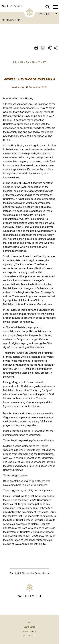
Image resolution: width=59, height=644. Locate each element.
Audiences (8, 20)
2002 (18, 20)
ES (27, 62)
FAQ (29, 623)
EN (21, 62)
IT (39, 62)
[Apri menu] (55, 7)
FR (33, 62)
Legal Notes (30, 627)
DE (15, 62)
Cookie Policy (30, 631)
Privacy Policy (30, 636)
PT (44, 62)
